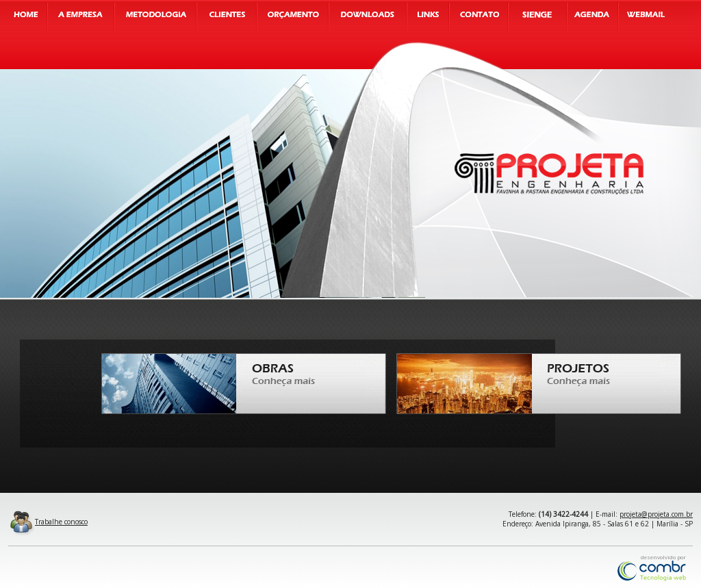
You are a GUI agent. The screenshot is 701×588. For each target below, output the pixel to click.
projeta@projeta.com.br (656, 514)
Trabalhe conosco (48, 522)
